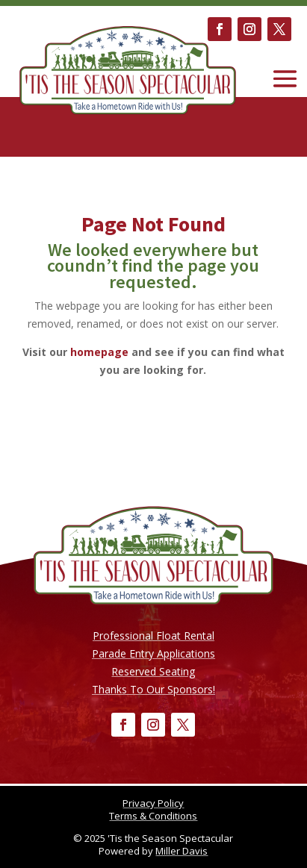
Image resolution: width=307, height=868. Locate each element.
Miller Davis (182, 851)
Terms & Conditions (153, 816)
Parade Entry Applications (153, 653)
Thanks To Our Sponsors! (153, 689)
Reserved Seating (153, 671)
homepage (99, 352)
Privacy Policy (153, 803)
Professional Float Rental (153, 636)
